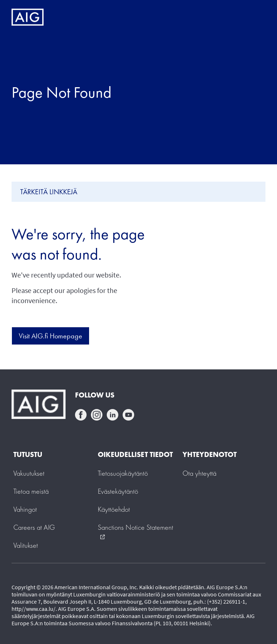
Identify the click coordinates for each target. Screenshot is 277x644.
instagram (97, 415)
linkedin (113, 415)
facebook (81, 415)
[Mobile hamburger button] (256, 17)
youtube (128, 415)
